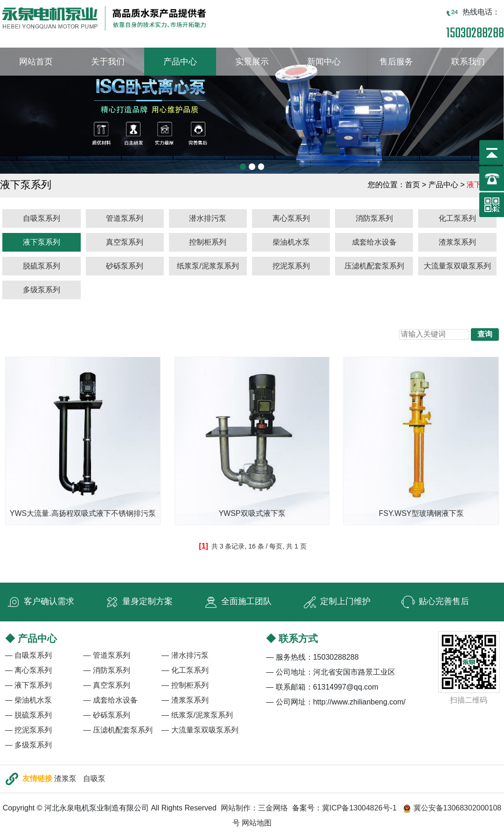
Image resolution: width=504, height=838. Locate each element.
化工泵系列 (457, 218)
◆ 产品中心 (31, 638)
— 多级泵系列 (28, 745)
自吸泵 (94, 778)
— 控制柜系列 (185, 685)
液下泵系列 (42, 242)
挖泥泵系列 (291, 266)
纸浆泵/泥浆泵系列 (208, 266)
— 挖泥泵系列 (28, 730)
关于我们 (108, 62)
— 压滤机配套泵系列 (118, 730)
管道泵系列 (125, 218)
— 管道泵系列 (106, 655)
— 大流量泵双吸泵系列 (200, 730)
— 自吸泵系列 (28, 655)
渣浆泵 (65, 778)
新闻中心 (324, 62)
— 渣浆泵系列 (185, 700)
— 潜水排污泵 (185, 655)
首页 (413, 185)
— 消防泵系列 (106, 670)
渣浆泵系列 (457, 242)
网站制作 (236, 808)
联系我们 (468, 62)
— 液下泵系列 (28, 685)
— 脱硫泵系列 (28, 715)
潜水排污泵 (208, 218)
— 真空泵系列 (106, 685)
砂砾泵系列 (125, 266)
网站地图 (257, 823)
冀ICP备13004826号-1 (359, 808)
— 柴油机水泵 (28, 700)
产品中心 (180, 62)
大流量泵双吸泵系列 (457, 266)
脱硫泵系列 (42, 266)
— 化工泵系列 (185, 670)
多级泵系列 (42, 290)
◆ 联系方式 (292, 638)
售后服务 (396, 62)
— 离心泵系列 (28, 670)
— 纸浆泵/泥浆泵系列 (197, 715)
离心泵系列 (291, 218)
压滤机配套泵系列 (374, 266)
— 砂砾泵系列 (106, 715)
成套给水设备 (374, 242)
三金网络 (273, 808)
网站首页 (36, 62)
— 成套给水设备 (110, 700)
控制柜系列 (208, 242)
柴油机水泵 (291, 242)
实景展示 (252, 62)
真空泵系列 (125, 242)
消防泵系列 (374, 218)
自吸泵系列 (42, 218)
